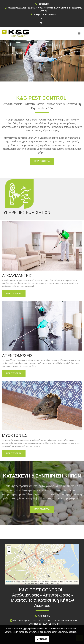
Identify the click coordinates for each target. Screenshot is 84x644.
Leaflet (8, 581)
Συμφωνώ (42, 639)
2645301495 (44, 4)
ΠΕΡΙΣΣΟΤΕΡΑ (42, 161)
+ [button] (9, 548)
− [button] (9, 552)
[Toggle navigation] (79, 33)
